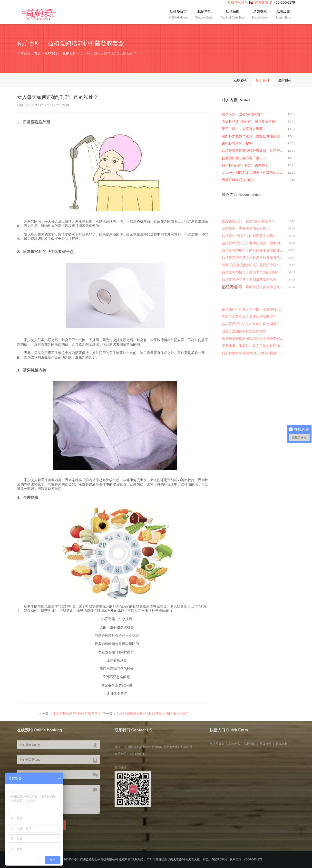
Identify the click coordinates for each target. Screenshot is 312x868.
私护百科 (69, 53)
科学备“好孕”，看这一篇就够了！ (247, 165)
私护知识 (233, 15)
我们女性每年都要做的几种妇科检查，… (253, 372)
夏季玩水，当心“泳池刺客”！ (243, 114)
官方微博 (261, 2)
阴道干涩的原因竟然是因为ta (244, 350)
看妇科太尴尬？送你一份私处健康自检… (253, 136)
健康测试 (284, 80)
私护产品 (204, 15)
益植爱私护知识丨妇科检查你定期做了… (253, 342)
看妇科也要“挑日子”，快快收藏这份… (250, 121)
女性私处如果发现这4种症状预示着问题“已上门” (152, 715)
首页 (38, 53)
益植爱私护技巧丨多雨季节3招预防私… (252, 299)
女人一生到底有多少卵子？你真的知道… (253, 173)
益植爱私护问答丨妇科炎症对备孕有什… (253, 284)
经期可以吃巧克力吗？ (239, 180)
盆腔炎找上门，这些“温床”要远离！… (250, 247)
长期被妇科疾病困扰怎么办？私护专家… (253, 357)
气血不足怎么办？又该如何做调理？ (249, 335)
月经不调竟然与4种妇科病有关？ (77, 715)
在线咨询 (241, 80)
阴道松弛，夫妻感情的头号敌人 (246, 255)
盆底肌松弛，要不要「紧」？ (244, 158)
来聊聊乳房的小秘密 (237, 143)
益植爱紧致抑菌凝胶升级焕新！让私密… (253, 151)
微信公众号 (238, 2)
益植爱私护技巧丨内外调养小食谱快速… (253, 277)
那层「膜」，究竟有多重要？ (244, 129)
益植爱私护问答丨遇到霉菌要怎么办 (249, 306)
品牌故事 (283, 15)
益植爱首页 (178, 15)
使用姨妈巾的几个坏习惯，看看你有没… (253, 328)
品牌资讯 (260, 15)
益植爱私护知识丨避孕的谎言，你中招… (253, 269)
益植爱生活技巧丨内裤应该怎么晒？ (249, 262)
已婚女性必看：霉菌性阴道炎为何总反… (253, 313)
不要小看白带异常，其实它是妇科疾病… (253, 364)
